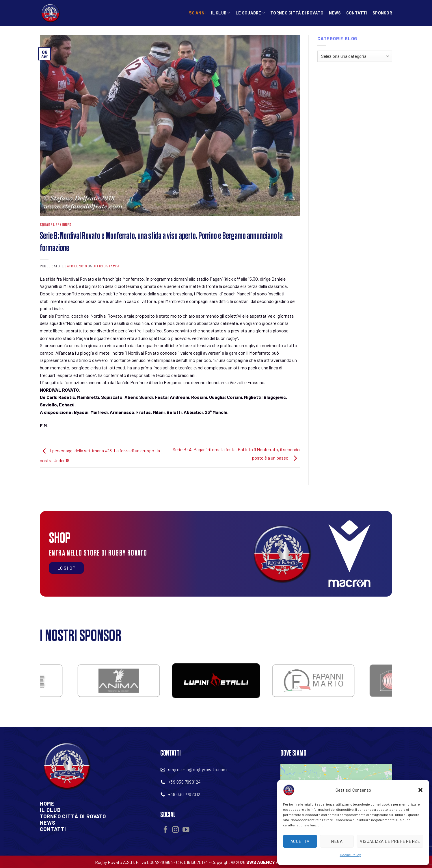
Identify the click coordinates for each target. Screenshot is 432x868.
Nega (337, 841)
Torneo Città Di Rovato (73, 816)
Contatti (357, 13)
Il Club (221, 13)
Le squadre (250, 13)
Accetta (300, 841)
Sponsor (382, 13)
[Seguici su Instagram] (176, 830)
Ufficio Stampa (106, 266)
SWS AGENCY (261, 862)
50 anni (197, 13)
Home (47, 804)
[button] (420, 790)
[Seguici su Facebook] (165, 830)
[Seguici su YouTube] (186, 830)
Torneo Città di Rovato (297, 13)
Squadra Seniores (56, 225)
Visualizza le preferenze (390, 841)
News (335, 13)
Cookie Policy (350, 855)
